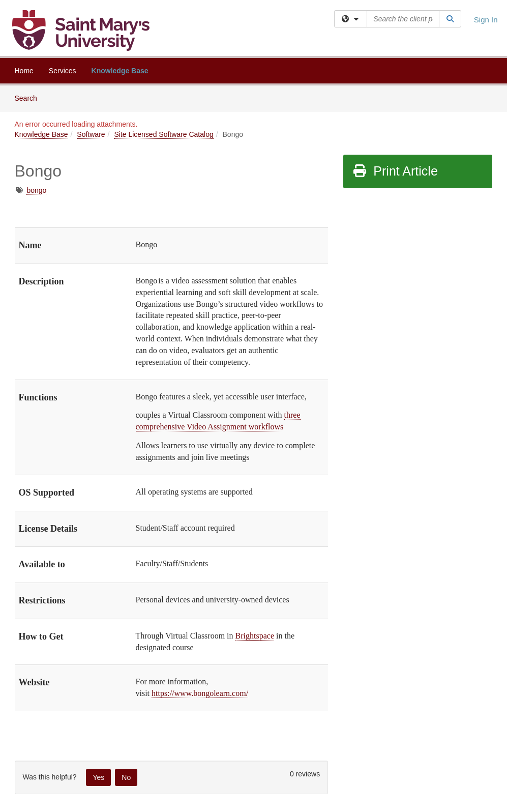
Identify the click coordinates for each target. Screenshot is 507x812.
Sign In (486, 20)
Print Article (395, 171)
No (126, 777)
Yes (98, 777)
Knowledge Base (120, 71)
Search (30, 97)
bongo (36, 190)
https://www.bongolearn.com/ (200, 693)
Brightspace (255, 636)
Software (91, 134)
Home (24, 71)
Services (63, 71)
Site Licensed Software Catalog (163, 134)
